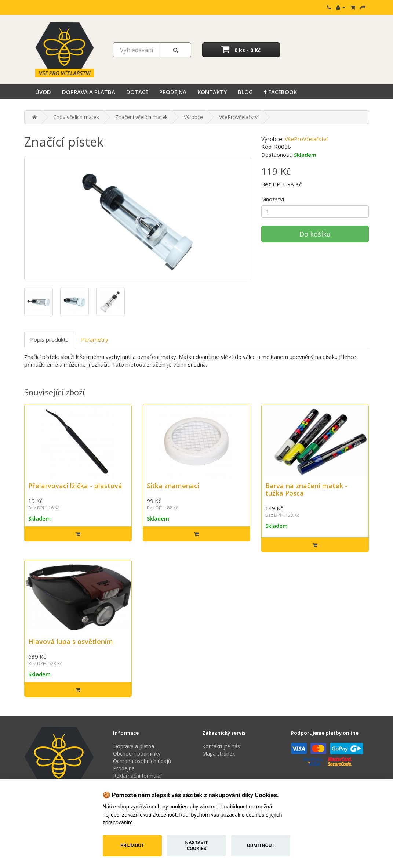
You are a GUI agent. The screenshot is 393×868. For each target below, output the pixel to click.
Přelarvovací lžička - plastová (75, 486)
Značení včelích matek (141, 117)
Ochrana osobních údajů (142, 761)
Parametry (95, 339)
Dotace (137, 92)
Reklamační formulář (138, 776)
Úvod (43, 92)
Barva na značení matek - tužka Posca (306, 489)
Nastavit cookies (197, 845)
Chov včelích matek (76, 117)
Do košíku (315, 234)
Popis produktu (49, 339)
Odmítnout (261, 845)
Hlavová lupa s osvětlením (71, 641)
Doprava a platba (89, 92)
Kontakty (212, 92)
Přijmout (132, 845)
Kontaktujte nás (221, 746)
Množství (273, 199)
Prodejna (173, 92)
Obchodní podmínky (137, 754)
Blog (245, 92)
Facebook (280, 92)
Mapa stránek (219, 754)
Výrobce (193, 117)
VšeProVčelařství (239, 117)
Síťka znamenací (173, 486)
